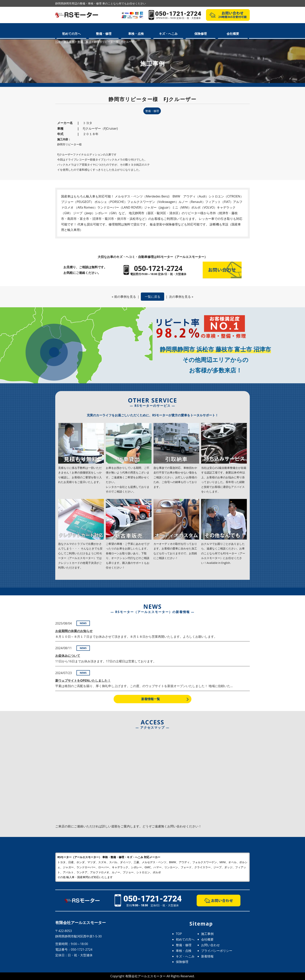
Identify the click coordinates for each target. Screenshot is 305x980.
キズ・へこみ (168, 34)
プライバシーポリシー (217, 951)
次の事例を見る (180, 297)
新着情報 (207, 956)
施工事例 (207, 934)
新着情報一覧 (151, 699)
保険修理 (201, 34)
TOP (179, 934)
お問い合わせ (210, 945)
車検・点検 (136, 34)
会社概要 (233, 34)
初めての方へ (71, 34)
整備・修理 (104, 34)
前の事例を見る (125, 297)
